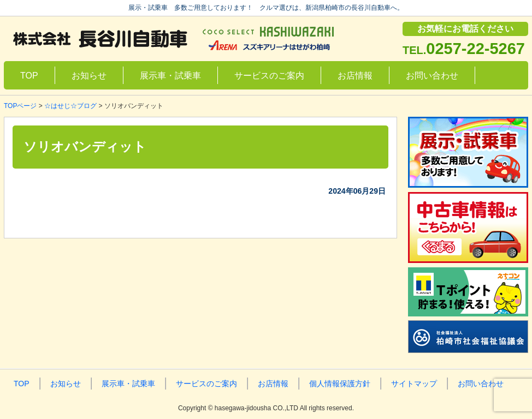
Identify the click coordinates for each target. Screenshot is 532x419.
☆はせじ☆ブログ (70, 106)
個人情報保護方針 (340, 384)
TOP (29, 76)
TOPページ (20, 106)
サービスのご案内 (269, 76)
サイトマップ (414, 384)
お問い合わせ (432, 76)
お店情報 (355, 76)
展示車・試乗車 (170, 76)
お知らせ (89, 76)
